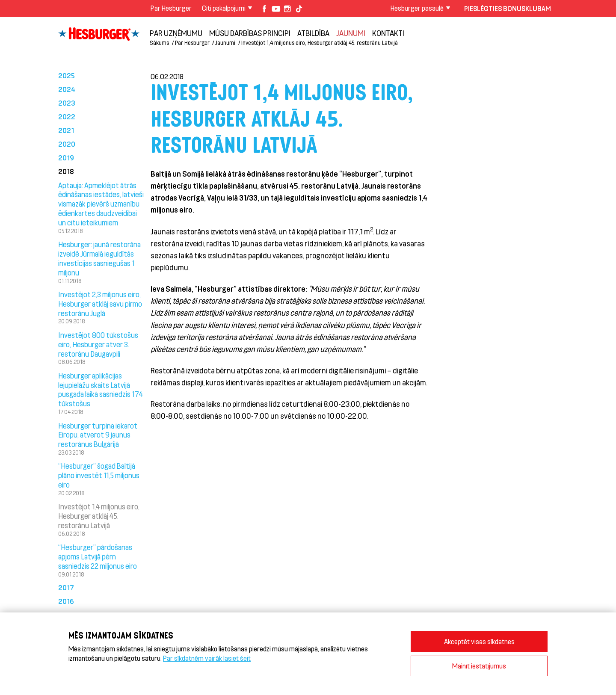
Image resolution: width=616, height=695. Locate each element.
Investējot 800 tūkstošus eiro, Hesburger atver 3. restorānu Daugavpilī (98, 344)
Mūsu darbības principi (250, 33)
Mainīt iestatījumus (479, 666)
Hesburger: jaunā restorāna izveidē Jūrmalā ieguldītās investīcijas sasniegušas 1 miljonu (99, 258)
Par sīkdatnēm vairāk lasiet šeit (207, 658)
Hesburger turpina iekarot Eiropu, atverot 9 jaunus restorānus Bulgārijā (98, 435)
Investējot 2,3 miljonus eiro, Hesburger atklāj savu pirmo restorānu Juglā (100, 304)
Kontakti (388, 33)
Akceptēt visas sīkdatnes (479, 641)
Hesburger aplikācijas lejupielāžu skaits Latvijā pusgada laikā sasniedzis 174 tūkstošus (101, 389)
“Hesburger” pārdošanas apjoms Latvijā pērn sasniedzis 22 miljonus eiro (98, 556)
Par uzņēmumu (176, 33)
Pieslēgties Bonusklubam (508, 8)
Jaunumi (351, 33)
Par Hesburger (171, 8)
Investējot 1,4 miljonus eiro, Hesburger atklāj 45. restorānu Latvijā (320, 43)
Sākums (159, 43)
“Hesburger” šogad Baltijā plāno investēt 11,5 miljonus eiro (99, 475)
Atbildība (313, 33)
